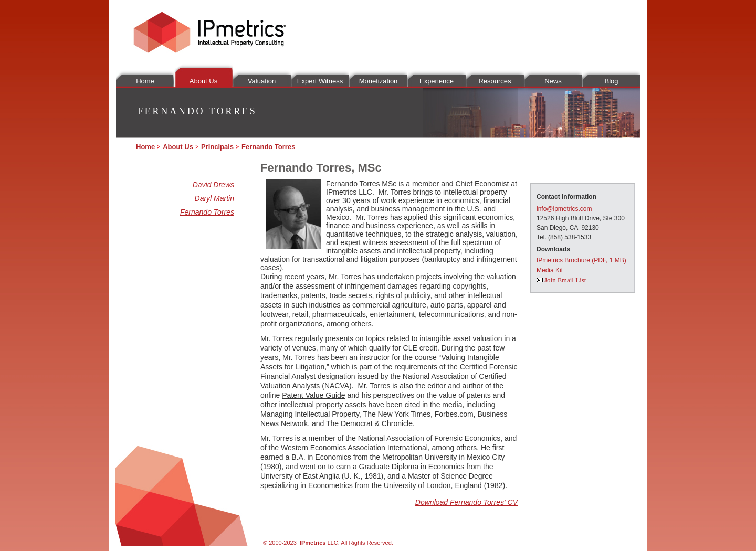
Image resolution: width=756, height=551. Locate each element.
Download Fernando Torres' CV (466, 502)
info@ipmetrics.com (564, 209)
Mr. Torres (372, 217)
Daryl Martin (214, 198)
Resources (495, 81)
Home (145, 81)
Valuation (262, 81)
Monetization (379, 81)
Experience (437, 81)
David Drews (213, 185)
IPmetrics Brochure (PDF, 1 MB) (581, 260)
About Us (203, 81)
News (553, 81)
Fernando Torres (207, 212)
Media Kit (550, 270)
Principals (217, 147)
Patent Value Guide (313, 395)
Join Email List (565, 280)
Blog (611, 81)
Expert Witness (320, 81)
